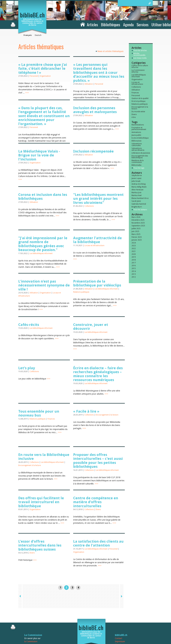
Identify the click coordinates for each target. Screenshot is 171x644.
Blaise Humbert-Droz (140, 198)
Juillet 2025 (136, 229)
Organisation (45, 76)
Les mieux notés (140, 58)
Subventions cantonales (137, 145)
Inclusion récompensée (93, 151)
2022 (134, 249)
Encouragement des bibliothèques (140, 157)
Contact (118, 621)
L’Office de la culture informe (140, 66)
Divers (98, 509)
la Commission (31, 625)
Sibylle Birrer (137, 175)
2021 (134, 251)
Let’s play (27, 368)
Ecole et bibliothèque (140, 138)
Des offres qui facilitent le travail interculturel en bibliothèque (41, 502)
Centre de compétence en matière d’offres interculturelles (96, 502)
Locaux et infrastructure (94, 246)
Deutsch (38, 35)
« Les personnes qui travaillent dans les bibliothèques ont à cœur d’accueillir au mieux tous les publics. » (99, 73)
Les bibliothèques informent (41, 253)
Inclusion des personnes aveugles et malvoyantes (95, 110)
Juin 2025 (135, 231)
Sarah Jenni (136, 201)
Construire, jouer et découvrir (91, 327)
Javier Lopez (136, 178)
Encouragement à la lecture (107, 415)
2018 (134, 260)
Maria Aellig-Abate (139, 187)
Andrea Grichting (139, 184)
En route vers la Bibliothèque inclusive (44, 457)
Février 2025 (137, 237)
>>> (27, 93)
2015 (134, 268)
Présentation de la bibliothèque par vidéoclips (97, 283)
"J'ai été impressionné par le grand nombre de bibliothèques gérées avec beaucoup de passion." (43, 244)
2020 (134, 254)
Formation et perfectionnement (139, 129)
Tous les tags (139, 168)
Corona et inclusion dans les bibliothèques (43, 197)
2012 (134, 277)
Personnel (34, 76)
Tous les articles (140, 51)
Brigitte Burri (137, 207)
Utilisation (89, 84)
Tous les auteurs (140, 210)
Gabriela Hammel (139, 204)
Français (28, 35)
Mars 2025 (136, 234)
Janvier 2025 (137, 240)
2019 (134, 257)
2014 (134, 271)
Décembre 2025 (138, 220)
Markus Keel (136, 195)
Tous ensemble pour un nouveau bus (39, 413)
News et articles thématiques (110, 51)
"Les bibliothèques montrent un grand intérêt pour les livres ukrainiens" (98, 199)
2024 (134, 243)
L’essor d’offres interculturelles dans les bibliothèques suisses (40, 545)
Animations (136, 132)
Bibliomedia (136, 165)
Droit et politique (138, 101)
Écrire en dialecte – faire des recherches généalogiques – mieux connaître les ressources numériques (98, 374)
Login (117, 631)
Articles (92, 25)
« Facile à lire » (86, 411)
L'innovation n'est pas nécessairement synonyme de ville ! (44, 285)
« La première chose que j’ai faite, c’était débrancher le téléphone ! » (43, 69)
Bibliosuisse (136, 141)
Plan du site (120, 628)
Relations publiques (81, 292)
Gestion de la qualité (140, 98)
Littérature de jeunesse (141, 153)
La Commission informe (138, 71)
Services (143, 25)
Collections (89, 206)
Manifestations (138, 125)
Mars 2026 (136, 217)
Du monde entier (138, 112)
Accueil (83, 24)
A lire (134, 117)
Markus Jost (136, 193)
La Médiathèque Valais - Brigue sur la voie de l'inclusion (39, 155)
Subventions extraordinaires (138, 149)
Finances (51, 419)
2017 (134, 263)
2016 (134, 266)
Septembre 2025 (138, 226)
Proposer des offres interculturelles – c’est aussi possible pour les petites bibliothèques (98, 461)
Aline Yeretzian (137, 190)
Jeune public (136, 135)
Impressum (120, 625)
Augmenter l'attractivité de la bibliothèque (97, 240)
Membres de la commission (138, 161)
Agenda (128, 25)
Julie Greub (136, 181)
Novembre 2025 (138, 223)
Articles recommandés (139, 54)
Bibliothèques (111, 25)
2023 (134, 246)
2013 (134, 274)
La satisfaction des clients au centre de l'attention (98, 543)
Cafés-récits (29, 325)
